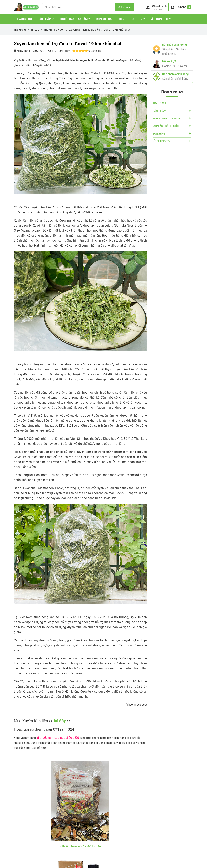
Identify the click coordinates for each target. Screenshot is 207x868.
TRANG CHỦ (24, 19)
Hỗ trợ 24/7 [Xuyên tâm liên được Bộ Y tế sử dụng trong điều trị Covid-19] (169, 61)
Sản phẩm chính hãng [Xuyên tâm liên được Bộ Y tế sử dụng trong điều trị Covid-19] (175, 74)
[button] (156, 8)
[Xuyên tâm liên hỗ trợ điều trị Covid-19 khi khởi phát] (26, 7)
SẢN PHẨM (46, 19)
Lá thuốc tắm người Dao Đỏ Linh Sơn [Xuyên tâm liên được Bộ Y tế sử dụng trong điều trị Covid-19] (80, 846)
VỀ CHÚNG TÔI (161, 19)
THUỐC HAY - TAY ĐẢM (75, 19)
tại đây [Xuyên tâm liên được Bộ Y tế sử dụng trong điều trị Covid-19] (60, 721)
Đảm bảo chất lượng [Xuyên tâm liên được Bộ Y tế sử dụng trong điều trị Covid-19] (175, 45)
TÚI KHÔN (137, 19)
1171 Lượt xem (59, 51)
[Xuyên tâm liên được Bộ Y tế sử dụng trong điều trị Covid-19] (181, 7)
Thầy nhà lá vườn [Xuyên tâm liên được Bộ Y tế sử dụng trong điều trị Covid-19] (54, 30)
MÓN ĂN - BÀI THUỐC (110, 19)
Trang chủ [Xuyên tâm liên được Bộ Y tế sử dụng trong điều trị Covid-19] (20, 30)
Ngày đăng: (22, 51)
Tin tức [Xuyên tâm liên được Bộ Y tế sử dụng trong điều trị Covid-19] (35, 30)
